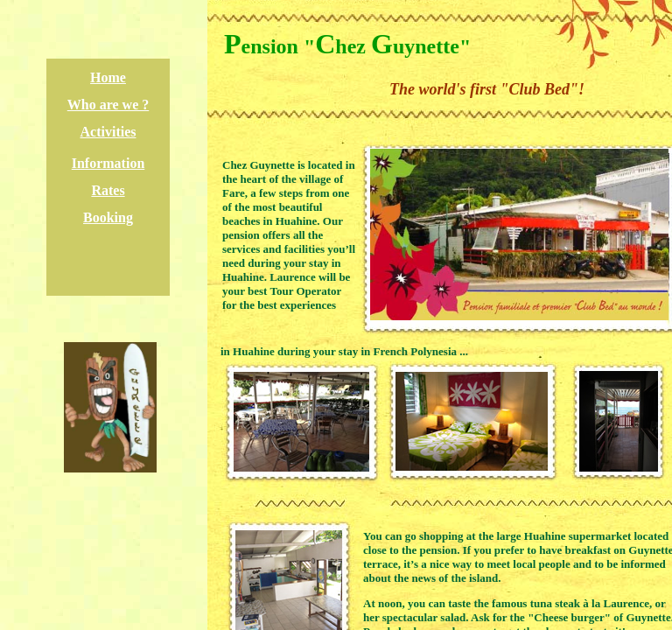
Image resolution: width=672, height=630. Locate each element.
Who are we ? (108, 105)
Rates (108, 190)
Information (108, 163)
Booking (108, 217)
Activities (108, 132)
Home (108, 77)
